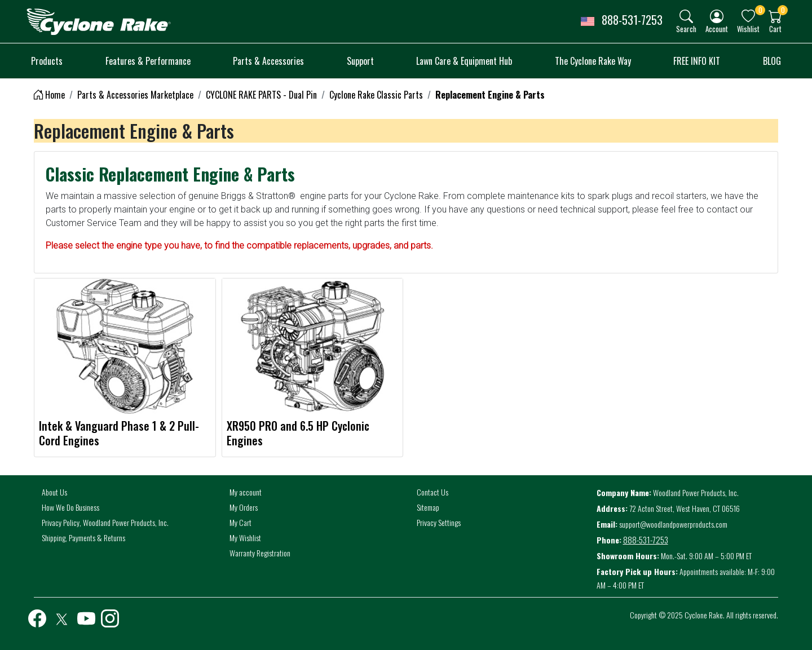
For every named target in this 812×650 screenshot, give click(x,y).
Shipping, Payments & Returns (83, 538)
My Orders (244, 507)
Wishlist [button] (748, 28)
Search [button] (686, 28)
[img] (686, 16)
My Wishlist (245, 538)
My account (246, 492)
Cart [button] (775, 28)
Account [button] (717, 28)
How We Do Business (70, 507)
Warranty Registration (260, 553)
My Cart (240, 522)
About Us (54, 492)
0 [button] (760, 10)
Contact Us (433, 492)
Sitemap (428, 507)
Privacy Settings (439, 522)
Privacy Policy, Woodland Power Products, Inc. (105, 522)
